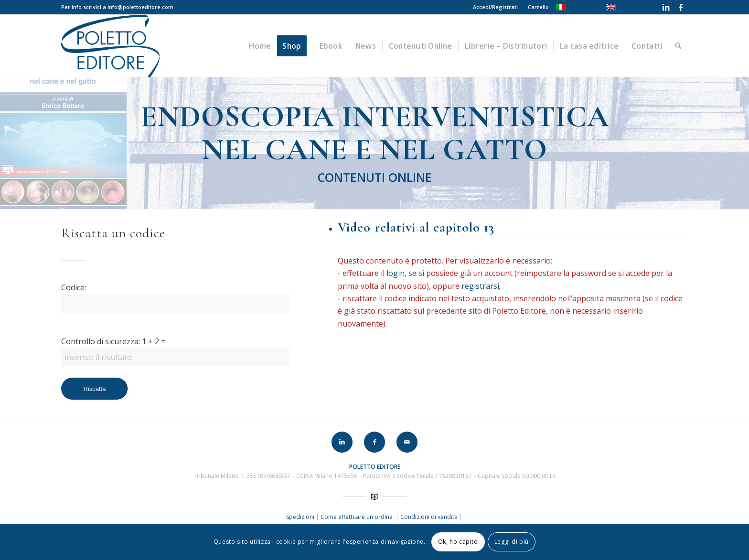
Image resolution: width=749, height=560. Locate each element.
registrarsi (483, 286)
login (398, 273)
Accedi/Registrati (495, 7)
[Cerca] (678, 46)
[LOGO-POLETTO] (110, 46)
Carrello (538, 7)
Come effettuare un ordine (357, 517)
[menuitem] (496, 7)
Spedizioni (301, 517)
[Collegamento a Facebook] (681, 7)
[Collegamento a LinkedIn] (666, 7)
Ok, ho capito (458, 542)
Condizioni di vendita (429, 517)
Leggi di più (512, 542)
